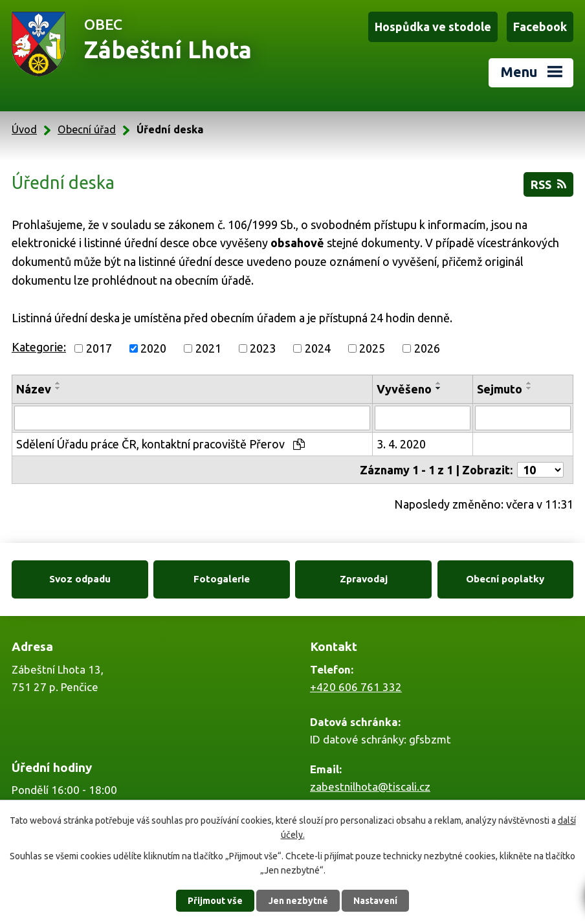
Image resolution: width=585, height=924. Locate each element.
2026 (427, 348)
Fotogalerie (222, 579)
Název (34, 389)
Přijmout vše (215, 901)
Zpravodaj (364, 579)
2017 (99, 348)
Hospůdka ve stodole (433, 27)
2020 (153, 348)
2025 (372, 348)
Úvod (24, 129)
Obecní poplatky (505, 579)
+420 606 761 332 (356, 687)
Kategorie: (39, 347)
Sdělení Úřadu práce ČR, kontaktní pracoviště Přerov (160, 444)
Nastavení (375, 901)
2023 (263, 348)
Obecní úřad (87, 129)
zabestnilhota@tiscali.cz (370, 786)
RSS (548, 184)
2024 (318, 348)
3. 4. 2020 (401, 444)
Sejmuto (500, 389)
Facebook (540, 27)
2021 (208, 348)
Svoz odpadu (80, 579)
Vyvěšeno (404, 389)
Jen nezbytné (298, 901)
